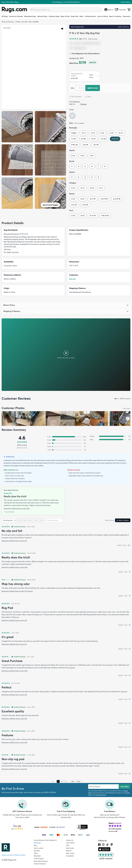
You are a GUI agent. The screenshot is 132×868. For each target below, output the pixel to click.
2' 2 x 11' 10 (117, 199)
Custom (74, 133)
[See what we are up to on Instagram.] (103, 845)
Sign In (109, 10)
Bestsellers (37, 856)
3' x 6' (92, 156)
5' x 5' (83, 188)
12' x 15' (86, 145)
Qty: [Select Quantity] (73, 88)
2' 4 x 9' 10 (104, 199)
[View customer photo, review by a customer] (38, 419)
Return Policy (70, 853)
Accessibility (70, 856)
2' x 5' (73, 199)
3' (72, 166)
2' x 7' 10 (93, 199)
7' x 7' (101, 188)
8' (105, 166)
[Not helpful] (130, 572)
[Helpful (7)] (125, 545)
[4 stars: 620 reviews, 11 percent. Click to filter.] (66, 440)
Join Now (125, 786)
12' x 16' (96, 145)
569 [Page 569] (73, 781)
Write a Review (123, 520)
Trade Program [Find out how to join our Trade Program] (39, 859)
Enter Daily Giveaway (41, 861)
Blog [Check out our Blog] (35, 845)
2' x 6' (82, 199)
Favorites (120, 10)
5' (85, 166)
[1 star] (41, 520)
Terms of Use (7, 855)
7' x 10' (74, 139)
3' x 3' (73, 188)
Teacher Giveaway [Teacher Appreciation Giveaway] (40, 864)
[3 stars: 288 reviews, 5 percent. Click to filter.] (66, 443)
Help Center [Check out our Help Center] (70, 848)
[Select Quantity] (80, 88)
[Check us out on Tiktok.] (107, 845)
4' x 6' (102, 133)
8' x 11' (93, 139)
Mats (81, 16)
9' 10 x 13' (115, 139)
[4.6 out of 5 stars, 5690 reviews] (78, 39)
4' (79, 166)
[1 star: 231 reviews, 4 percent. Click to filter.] (66, 450)
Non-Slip (24, 22)
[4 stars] (25, 520)
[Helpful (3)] (126, 572)
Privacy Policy (20, 855)
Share (88, 97)
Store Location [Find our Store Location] (39, 848)
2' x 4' (82, 156)
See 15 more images (50, 205)
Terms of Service (101, 795)
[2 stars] (36, 520)
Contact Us (70, 840)
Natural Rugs (42, 16)
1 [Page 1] (58, 781)
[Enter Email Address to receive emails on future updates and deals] (103, 787)
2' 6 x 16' (85, 205)
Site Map (37, 851)
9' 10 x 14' (75, 145)
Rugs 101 (69, 851)
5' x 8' (112, 133)
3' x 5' (93, 133)
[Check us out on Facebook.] (99, 845)
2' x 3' (84, 133)
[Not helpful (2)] (129, 545)
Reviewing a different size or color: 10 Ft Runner (17, 591)
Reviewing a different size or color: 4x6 (14, 541)
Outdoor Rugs (54, 16)
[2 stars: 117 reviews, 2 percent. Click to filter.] (66, 447)
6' (92, 166)
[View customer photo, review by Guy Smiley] (9, 419)
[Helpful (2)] (126, 596)
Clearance (126, 16)
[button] (62, 29)
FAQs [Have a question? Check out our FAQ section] (68, 845)
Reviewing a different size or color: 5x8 (14, 695)
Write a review (93, 39)
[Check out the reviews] (106, 856)
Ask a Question (75, 97)
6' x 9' (121, 133)
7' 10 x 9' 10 (105, 216)
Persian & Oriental (16, 16)
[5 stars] (19, 520)
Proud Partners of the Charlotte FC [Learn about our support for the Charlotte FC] (45, 840)
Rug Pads (75, 16)
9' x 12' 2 (104, 139)
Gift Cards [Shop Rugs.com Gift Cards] (37, 843)
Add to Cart (93, 88)
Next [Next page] (79, 781)
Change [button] (83, 104)
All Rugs (5, 16)
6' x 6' (92, 188)
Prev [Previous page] (53, 781)
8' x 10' (84, 139)
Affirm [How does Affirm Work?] (36, 853)
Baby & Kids (65, 16)
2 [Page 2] (62, 781)
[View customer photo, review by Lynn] (24, 419)
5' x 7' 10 (93, 216)
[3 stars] (30, 520)
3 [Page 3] (66, 781)
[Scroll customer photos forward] (128, 419)
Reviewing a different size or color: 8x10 (17, 508)
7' (98, 166)
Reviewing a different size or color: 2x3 (14, 644)
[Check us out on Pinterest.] (112, 845)
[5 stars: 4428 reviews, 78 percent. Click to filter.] (66, 437)
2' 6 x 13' (74, 205)
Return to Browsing (7, 22)
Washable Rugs (30, 16)
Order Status (126, 2)
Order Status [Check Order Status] (70, 843)
